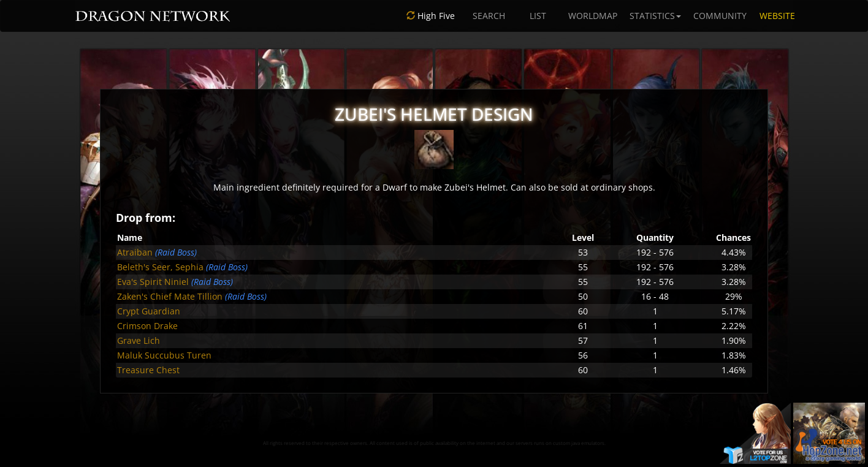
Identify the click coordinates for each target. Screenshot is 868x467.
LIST (538, 16)
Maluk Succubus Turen (164, 355)
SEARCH (489, 16)
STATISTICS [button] (655, 16)
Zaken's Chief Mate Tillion (170, 296)
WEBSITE (777, 16)
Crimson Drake (147, 326)
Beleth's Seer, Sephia (160, 267)
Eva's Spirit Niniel (153, 282)
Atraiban (135, 252)
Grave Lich (139, 340)
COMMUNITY (720, 16)
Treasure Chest (148, 370)
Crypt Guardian (149, 311)
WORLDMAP (593, 16)
